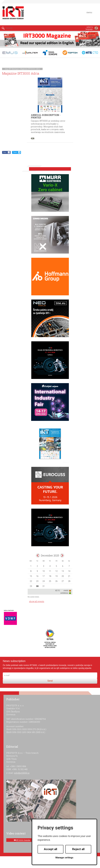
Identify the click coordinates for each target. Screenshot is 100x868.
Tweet (15, 152)
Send (50, 681)
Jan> (62, 555)
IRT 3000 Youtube (23, 840)
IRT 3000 (13, 14)
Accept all (50, 849)
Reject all (78, 849)
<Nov (38, 555)
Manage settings (64, 858)
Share (5, 152)
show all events (37, 601)
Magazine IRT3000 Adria (30, 69)
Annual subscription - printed (46, 116)
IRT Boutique (14, 69)
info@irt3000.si (22, 773)
